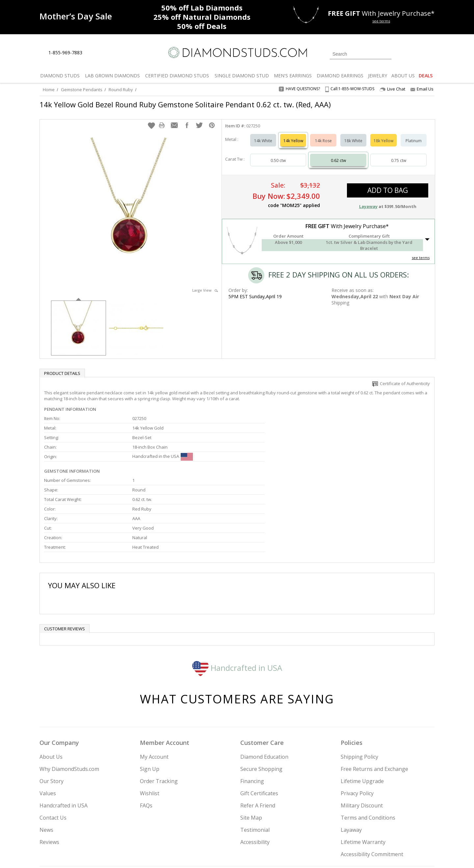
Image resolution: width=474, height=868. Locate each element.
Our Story (52, 714)
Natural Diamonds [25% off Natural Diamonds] (202, 17)
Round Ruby (121, 90)
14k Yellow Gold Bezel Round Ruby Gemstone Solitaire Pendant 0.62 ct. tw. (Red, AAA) (185, 104)
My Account (154, 690)
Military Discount (362, 738)
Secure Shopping (261, 702)
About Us (51, 690)
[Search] (361, 54)
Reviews (49, 775)
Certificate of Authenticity (401, 377)
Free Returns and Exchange (374, 702)
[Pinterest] (371, 829)
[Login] (400, 53)
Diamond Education (264, 690)
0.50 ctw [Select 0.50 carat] (278, 154)
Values (48, 726)
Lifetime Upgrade (362, 714)
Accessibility (255, 775)
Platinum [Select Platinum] (414, 134)
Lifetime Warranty (363, 775)
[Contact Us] (108, 53)
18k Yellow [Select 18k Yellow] (383, 134)
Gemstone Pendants (82, 90)
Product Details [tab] (62, 367)
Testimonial (255, 763)
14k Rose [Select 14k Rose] (323, 134)
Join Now (264, 828)
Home (49, 90)
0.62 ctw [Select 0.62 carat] (338, 154)
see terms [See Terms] (421, 251)
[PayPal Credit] (289, 854)
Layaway (351, 763)
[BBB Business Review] (186, 854)
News (46, 763)
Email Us (422, 89)
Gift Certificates (259, 726)
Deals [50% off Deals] (202, 26)
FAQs (146, 738)
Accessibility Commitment (372, 787)
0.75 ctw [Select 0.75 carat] (399, 154)
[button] (151, 119)
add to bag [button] (388, 184)
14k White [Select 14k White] (263, 134)
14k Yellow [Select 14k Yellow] (293, 134)
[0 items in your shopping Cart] (430, 53)
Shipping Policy (359, 690)
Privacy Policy (357, 726)
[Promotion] (76, 16)
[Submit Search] (386, 54)
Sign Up (150, 702)
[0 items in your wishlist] (415, 53)
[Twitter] (341, 829)
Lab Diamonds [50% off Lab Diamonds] (202, 8)
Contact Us (53, 750)
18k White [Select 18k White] (353, 134)
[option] (79, 321)
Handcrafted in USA (237, 600)
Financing (252, 714)
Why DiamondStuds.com (69, 702)
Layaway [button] (368, 200)
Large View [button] (205, 284)
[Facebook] (356, 829)
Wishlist (150, 726)
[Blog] (388, 829)
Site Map (251, 750)
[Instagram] (323, 829)
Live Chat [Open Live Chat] (392, 89)
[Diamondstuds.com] (237, 53)
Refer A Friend (258, 738)
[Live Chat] (93, 53)
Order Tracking (159, 714)
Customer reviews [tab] (65, 562)
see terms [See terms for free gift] (381, 21)
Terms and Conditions (368, 750)
